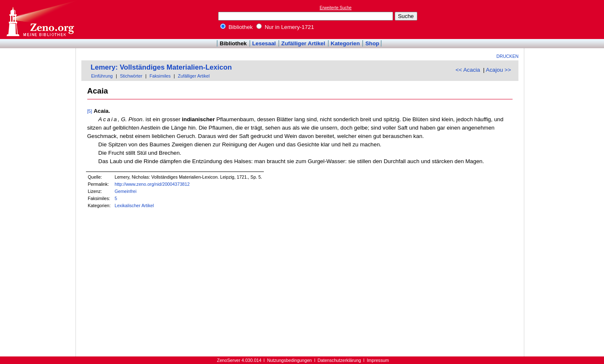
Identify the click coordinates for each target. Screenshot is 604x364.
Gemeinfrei (125, 191)
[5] (90, 111)
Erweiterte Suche (336, 8)
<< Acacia (468, 70)
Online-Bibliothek (40, 19)
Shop (372, 43)
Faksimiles (160, 76)
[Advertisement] (565, 19)
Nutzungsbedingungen (290, 360)
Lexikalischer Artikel (134, 205)
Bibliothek (237, 27)
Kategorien (345, 43)
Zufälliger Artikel (303, 43)
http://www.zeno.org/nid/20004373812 (152, 184)
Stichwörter (131, 76)
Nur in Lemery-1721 (285, 27)
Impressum (378, 360)
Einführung (102, 76)
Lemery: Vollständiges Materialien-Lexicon (161, 67)
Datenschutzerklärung (339, 360)
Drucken (508, 56)
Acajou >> (498, 70)
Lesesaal (264, 43)
